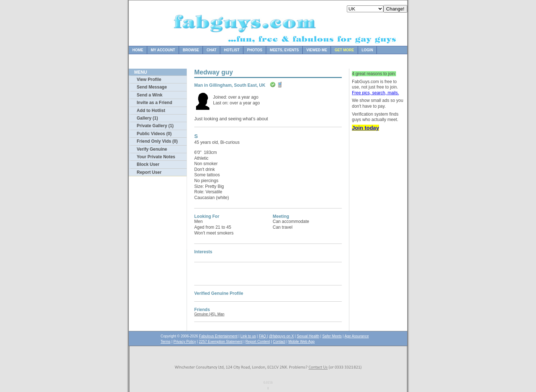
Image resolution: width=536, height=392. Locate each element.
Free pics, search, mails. (375, 93)
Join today (365, 128)
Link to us (248, 336)
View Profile (149, 79)
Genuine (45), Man (209, 314)
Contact (279, 342)
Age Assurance (356, 336)
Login (367, 50)
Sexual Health (308, 336)
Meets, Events (284, 50)
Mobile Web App (301, 342)
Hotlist (232, 50)
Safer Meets (332, 336)
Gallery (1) (147, 118)
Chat (211, 50)
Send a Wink (150, 95)
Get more (344, 50)
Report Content (258, 342)
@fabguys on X (282, 336)
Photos (255, 50)
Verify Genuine (152, 149)
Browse (191, 50)
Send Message (152, 87)
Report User (149, 172)
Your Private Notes (156, 157)
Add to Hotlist (151, 111)
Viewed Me (317, 50)
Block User (148, 164)
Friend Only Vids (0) (157, 141)
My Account (163, 50)
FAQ (263, 336)
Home (138, 50)
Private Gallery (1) (155, 126)
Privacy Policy (184, 342)
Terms (165, 342)
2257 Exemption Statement (221, 342)
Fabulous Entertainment (218, 336)
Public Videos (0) (154, 134)
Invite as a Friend (154, 103)
